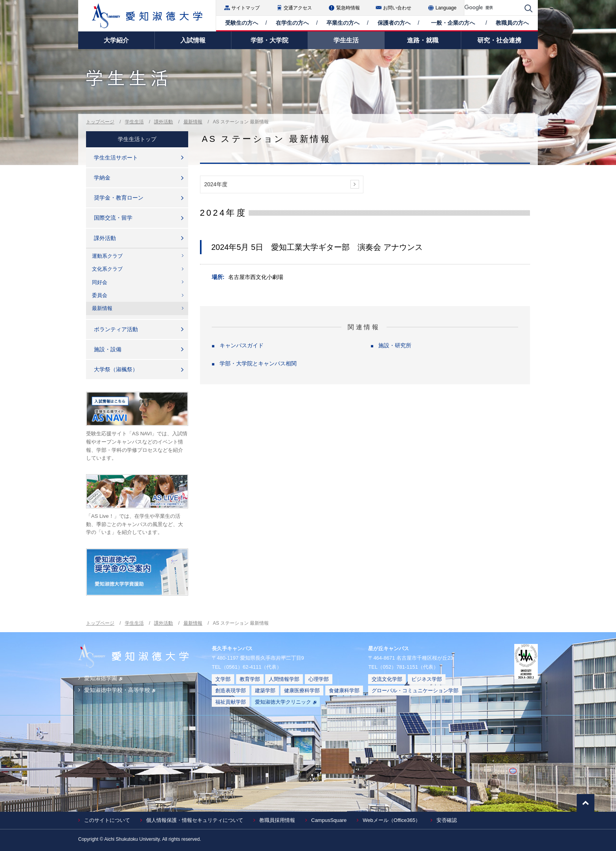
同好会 (100, 282)
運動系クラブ (107, 256)
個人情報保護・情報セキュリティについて (195, 820)
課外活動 (163, 122)
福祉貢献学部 (231, 702)
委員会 (100, 295)
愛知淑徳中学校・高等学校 (120, 690)
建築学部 (265, 691)
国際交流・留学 (113, 218)
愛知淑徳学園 (103, 678)
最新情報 (193, 122)
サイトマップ (246, 8)
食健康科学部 (344, 691)
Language (446, 8)
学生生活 (134, 122)
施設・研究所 (395, 345)
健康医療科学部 (302, 691)
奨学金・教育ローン (119, 198)
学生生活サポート (116, 158)
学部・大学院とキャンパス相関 (258, 363)
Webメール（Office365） (391, 820)
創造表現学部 (231, 691)
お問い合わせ (397, 8)
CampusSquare (329, 820)
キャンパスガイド (242, 345)
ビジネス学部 (427, 679)
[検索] (492, 8)
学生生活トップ (137, 139)
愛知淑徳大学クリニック (286, 702)
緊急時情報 (348, 8)
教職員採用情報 (277, 820)
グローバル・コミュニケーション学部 (415, 691)
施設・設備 (108, 349)
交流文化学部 (387, 679)
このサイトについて (107, 820)
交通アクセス (298, 8)
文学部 (223, 679)
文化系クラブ (107, 269)
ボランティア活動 (116, 329)
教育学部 (250, 679)
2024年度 (216, 184)
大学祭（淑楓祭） (116, 369)
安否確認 (447, 820)
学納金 (102, 178)
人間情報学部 (284, 679)
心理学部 (319, 679)
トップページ (100, 122)
